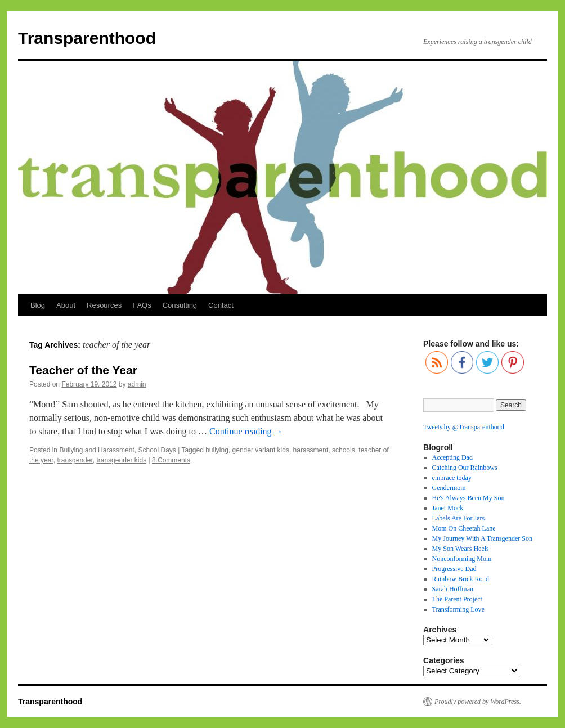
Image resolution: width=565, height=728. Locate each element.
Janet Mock (448, 508)
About (66, 305)
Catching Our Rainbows (465, 468)
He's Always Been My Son (468, 498)
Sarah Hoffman (453, 589)
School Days (157, 450)
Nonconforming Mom (462, 559)
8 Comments (171, 460)
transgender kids (121, 460)
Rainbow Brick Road (461, 579)
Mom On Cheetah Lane (464, 528)
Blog (38, 305)
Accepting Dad (452, 457)
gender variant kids (261, 450)
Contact (221, 305)
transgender (75, 460)
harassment (311, 450)
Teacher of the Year (83, 370)
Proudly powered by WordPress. (478, 702)
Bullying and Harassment (97, 450)
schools (344, 450)
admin (137, 384)
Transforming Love (458, 609)
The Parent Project (457, 599)
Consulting (180, 305)
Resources (104, 305)
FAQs (142, 305)
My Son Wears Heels (461, 549)
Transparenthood (87, 38)
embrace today (452, 478)
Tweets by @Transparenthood (464, 427)
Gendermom (449, 488)
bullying (217, 450)
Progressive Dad (454, 569)
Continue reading (246, 431)
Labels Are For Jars (459, 518)
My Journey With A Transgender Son (482, 538)
